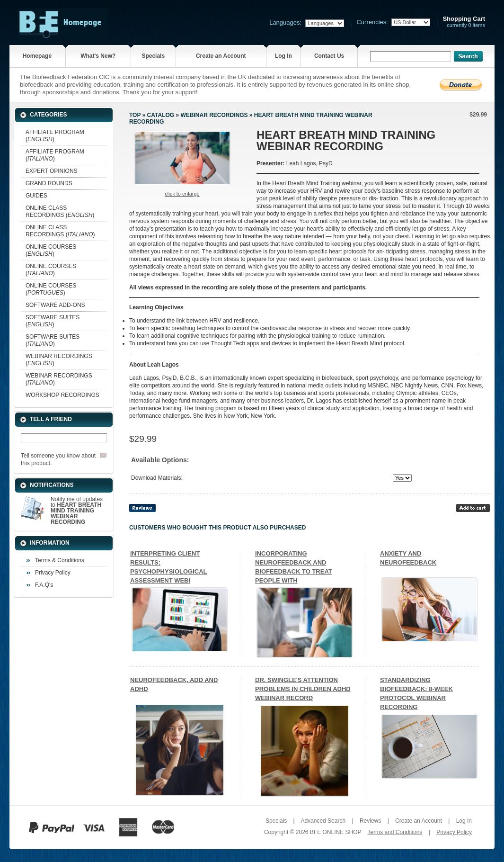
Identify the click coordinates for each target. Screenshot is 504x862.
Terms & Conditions (60, 560)
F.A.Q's (44, 585)
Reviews (370, 821)
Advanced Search (323, 821)
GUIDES (36, 196)
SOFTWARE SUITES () (53, 321)
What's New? (98, 56)
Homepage (37, 56)
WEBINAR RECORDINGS (214, 115)
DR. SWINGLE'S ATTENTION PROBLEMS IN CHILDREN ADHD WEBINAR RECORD (303, 689)
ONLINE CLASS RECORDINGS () (60, 211)
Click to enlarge (182, 194)
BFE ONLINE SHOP (336, 832)
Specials (153, 56)
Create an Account (221, 56)
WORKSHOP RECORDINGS (62, 395)
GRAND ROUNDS (49, 183)
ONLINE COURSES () (51, 250)
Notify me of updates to (77, 511)
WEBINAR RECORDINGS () (59, 360)
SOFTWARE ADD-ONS (55, 305)
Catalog (161, 115)
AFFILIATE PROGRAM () (55, 136)
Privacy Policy (53, 573)
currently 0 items (464, 22)
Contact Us (329, 56)
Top (135, 115)
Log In (283, 56)
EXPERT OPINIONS (52, 171)
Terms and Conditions (395, 832)
